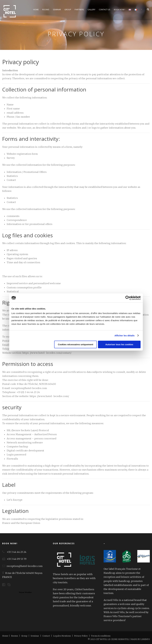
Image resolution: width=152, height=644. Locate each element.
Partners (79, 10)
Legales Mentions (62, 636)
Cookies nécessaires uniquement (76, 344)
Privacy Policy (81, 636)
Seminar (57, 10)
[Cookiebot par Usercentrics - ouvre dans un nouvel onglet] (128, 298)
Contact (46, 636)
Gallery (91, 10)
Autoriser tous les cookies (119, 344)
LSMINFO (145, 639)
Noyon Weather (25, 592)
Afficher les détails (124, 336)
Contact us (105, 10)
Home (36, 10)
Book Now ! (119, 10)
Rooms (46, 10)
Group (68, 10)
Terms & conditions (101, 636)
